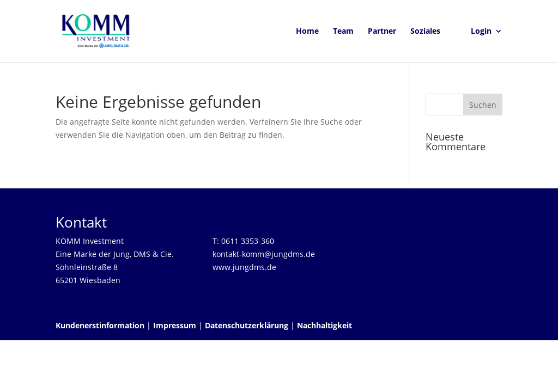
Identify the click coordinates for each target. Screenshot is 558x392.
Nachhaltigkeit (325, 325)
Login (481, 32)
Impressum (175, 325)
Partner (382, 32)
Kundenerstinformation (100, 325)
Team (343, 32)
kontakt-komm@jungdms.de (264, 254)
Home (307, 32)
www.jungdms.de (244, 267)
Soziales (425, 32)
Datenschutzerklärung (247, 325)
